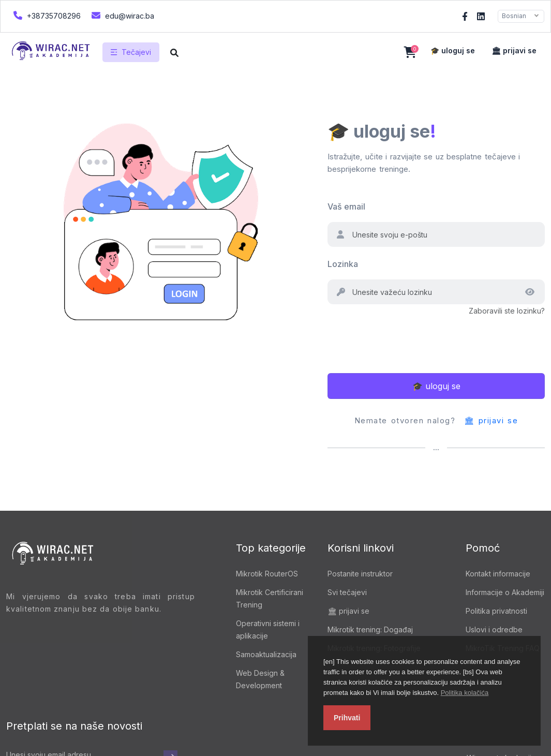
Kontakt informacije (498, 574)
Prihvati (347, 718)
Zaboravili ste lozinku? (507, 311)
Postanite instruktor (360, 574)
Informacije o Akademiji (505, 592)
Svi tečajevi (347, 592)
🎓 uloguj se (453, 50)
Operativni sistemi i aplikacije (268, 629)
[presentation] (406, 337)
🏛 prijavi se (514, 50)
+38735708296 (46, 15)
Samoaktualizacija (266, 654)
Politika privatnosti (496, 611)
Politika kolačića (465, 693)
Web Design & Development (260, 679)
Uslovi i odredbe (494, 629)
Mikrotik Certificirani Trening (270, 598)
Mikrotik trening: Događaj (370, 629)
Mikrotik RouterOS (267, 574)
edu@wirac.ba (122, 15)
